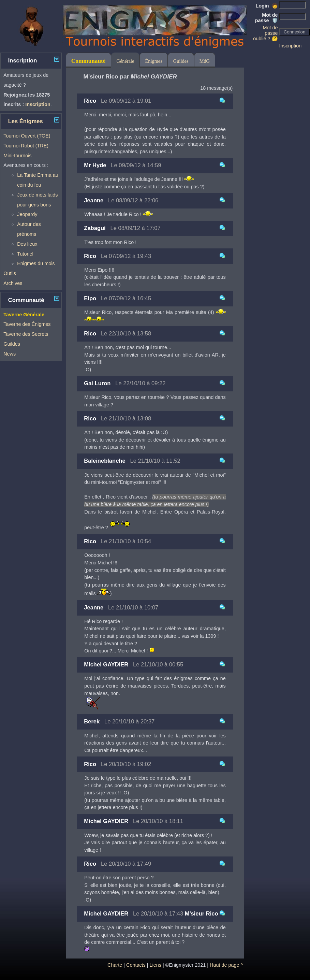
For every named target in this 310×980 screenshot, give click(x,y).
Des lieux (27, 244)
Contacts (136, 965)
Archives (13, 283)
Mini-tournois (17, 156)
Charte (115, 965)
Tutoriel (25, 254)
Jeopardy (27, 214)
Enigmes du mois (36, 263)
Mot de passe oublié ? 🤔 (265, 33)
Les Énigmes (26, 121)
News (10, 354)
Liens (156, 965)
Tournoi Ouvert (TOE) (27, 136)
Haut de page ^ (226, 965)
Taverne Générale (24, 315)
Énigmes (153, 61)
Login (267, 6)
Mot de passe (267, 18)
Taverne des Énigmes (27, 324)
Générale (126, 61)
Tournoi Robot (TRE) (26, 146)
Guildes (12, 344)
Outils (10, 273)
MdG (205, 61)
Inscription (291, 46)
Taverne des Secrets (26, 334)
